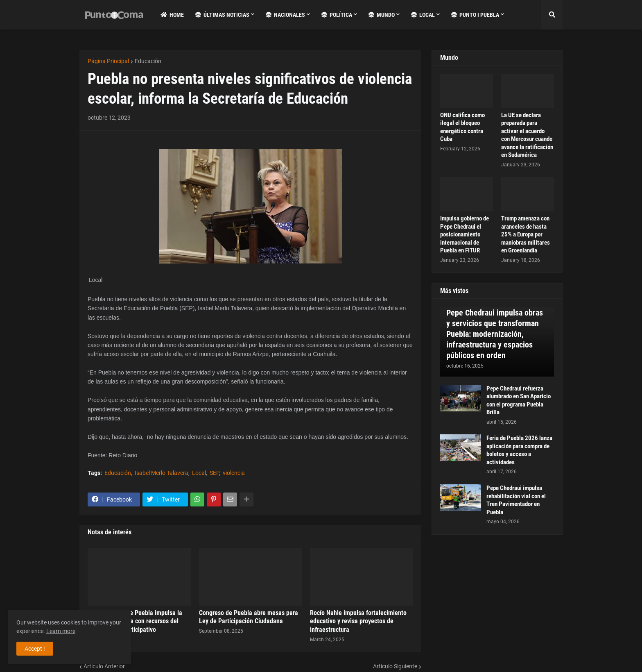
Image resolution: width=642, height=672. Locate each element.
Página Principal (108, 61)
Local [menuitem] (423, 15)
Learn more (61, 631)
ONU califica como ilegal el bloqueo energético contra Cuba (462, 127)
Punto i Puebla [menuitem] (475, 15)
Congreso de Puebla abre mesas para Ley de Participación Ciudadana (249, 617)
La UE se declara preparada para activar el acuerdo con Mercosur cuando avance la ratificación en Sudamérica (527, 135)
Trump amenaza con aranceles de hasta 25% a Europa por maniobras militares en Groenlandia (526, 234)
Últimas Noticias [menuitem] (222, 15)
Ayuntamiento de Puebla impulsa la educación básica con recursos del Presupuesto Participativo (135, 621)
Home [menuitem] (172, 15)
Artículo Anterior (104, 666)
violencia (234, 473)
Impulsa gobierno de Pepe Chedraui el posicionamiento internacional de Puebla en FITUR (465, 234)
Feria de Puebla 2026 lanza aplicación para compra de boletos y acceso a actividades (519, 450)
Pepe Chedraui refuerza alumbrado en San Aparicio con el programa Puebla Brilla (519, 401)
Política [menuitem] (337, 15)
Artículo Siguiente (395, 666)
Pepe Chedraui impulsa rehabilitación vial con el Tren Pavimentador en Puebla (516, 500)
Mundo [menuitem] (382, 15)
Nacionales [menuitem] (285, 15)
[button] (552, 15)
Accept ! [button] (35, 649)
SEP (214, 473)
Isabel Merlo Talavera (162, 473)
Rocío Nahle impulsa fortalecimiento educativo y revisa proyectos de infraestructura (358, 621)
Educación (148, 61)
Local (199, 473)
